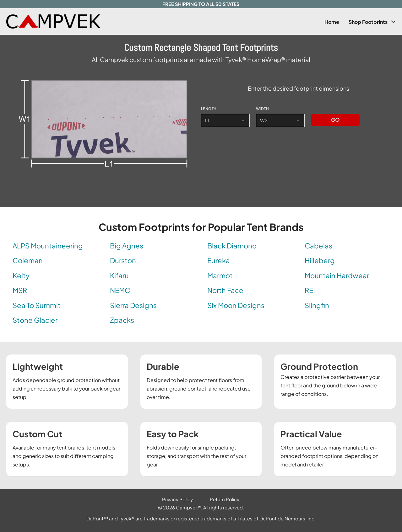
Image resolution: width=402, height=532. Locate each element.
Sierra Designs (133, 305)
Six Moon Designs (236, 305)
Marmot (220, 275)
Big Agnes (127, 246)
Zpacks (122, 320)
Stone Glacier (35, 320)
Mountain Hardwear (337, 275)
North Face (225, 290)
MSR (20, 290)
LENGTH (209, 109)
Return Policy (225, 499)
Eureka (219, 260)
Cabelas (318, 246)
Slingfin (317, 305)
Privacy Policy (177, 499)
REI (310, 290)
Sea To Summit (37, 305)
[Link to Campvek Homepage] (65, 21)
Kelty (21, 275)
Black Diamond (232, 246)
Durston (123, 260)
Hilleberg (320, 260)
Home (332, 22)
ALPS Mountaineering (48, 246)
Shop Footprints (368, 22)
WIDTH (262, 109)
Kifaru (119, 275)
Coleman (28, 260)
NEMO (120, 290)
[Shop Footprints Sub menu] (393, 22)
